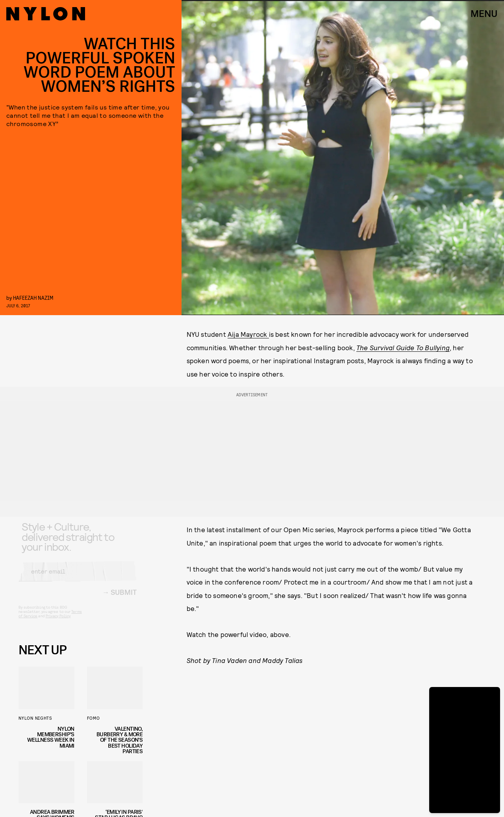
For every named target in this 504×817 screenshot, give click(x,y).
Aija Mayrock (248, 334)
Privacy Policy (58, 622)
